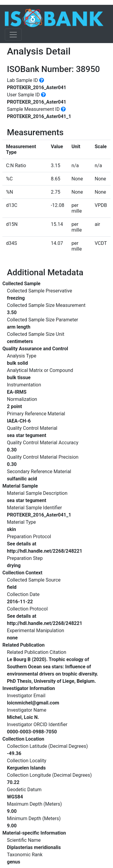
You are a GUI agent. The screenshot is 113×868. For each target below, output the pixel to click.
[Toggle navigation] (13, 35)
